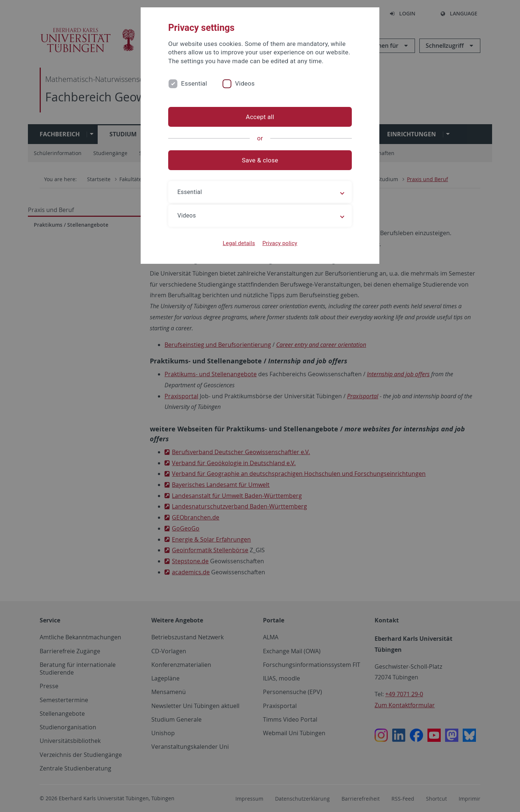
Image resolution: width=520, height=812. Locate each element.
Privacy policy (280, 243)
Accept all (260, 117)
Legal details (239, 243)
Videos (245, 83)
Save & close (260, 160)
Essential (194, 83)
